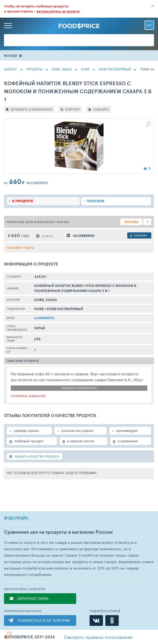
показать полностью (79, 388)
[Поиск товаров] (79, 40)
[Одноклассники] (112, 620)
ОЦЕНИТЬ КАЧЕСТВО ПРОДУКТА (34, 456)
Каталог (11, 69)
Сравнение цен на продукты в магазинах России (58, 532)
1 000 (25, 236)
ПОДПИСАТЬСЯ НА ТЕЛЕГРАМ (44, 620)
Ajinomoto (44, 318)
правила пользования (98, 637)
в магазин (138, 235)
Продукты (34, 69)
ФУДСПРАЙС (16, 518)
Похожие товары (21, 248)
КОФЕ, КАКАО (62, 69)
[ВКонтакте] (96, 620)
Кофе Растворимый (115, 69)
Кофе (85, 69)
